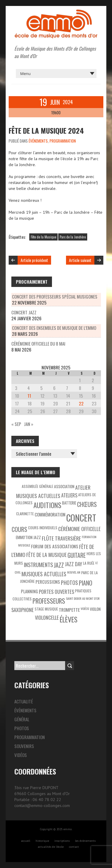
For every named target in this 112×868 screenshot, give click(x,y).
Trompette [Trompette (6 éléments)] (69, 610)
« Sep (16, 424)
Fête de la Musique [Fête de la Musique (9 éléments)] (46, 555)
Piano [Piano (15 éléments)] (86, 583)
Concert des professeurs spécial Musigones (55, 296)
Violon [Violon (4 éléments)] (95, 609)
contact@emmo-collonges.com (42, 805)
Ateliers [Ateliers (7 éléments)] (69, 495)
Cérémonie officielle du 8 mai (38, 344)
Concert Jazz (24, 312)
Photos (22, 728)
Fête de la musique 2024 (46, 130)
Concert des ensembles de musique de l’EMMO (54, 328)
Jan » (29, 424)
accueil (26, 841)
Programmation (63, 141)
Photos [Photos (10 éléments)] (69, 583)
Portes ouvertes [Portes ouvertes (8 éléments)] (56, 592)
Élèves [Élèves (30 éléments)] (69, 619)
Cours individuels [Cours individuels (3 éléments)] (43, 528)
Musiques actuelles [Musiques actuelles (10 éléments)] (44, 574)
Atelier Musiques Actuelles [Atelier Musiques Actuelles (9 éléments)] (53, 491)
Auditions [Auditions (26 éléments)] (47, 505)
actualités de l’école (51, 847)
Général (22, 719)
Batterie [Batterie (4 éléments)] (69, 503)
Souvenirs (24, 746)
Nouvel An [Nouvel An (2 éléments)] (74, 572)
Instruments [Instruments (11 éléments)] (38, 565)
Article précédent (34, 260)
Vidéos (21, 755)
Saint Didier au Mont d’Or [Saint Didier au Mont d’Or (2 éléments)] (83, 598)
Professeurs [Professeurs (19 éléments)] (49, 601)
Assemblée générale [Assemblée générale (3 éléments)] (37, 486)
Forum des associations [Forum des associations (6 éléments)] (55, 546)
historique (42, 841)
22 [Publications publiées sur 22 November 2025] (81, 403)
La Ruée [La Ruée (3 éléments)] (89, 563)
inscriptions (62, 841)
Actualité (24, 701)
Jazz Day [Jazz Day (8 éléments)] (73, 564)
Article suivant (80, 260)
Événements (38, 141)
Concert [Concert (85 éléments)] (81, 517)
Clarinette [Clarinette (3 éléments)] (25, 514)
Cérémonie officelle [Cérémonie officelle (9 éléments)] (79, 529)
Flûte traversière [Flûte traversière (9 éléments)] (61, 538)
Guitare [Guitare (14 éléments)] (77, 555)
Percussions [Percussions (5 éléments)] (48, 582)
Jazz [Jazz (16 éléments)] (59, 565)
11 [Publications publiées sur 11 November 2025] (29, 396)
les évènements (85, 841)
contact (74, 847)
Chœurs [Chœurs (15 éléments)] (87, 504)
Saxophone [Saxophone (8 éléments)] (23, 610)
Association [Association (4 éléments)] (64, 486)
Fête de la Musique (43, 237)
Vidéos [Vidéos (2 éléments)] (85, 608)
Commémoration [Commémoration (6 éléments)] (50, 514)
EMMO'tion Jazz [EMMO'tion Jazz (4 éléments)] (28, 537)
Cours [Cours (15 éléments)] (19, 529)
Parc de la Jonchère (73, 237)
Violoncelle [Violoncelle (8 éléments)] (47, 618)
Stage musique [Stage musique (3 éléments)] (46, 609)
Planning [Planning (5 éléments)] (29, 591)
